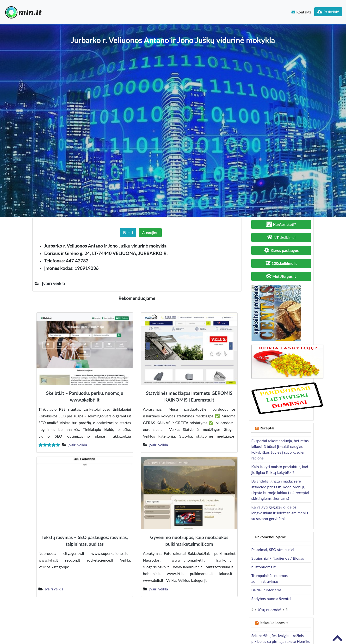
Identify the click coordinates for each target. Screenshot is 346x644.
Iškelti (128, 232)
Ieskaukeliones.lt (274, 622)
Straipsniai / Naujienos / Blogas (278, 558)
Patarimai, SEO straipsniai (273, 549)
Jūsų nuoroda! (269, 610)
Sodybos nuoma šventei (271, 598)
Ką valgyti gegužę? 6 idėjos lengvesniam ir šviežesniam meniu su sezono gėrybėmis (280, 513)
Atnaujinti (150, 232)
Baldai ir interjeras (266, 590)
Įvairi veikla (78, 445)
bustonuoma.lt (263, 567)
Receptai (267, 428)
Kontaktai (302, 12)
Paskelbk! (328, 12)
